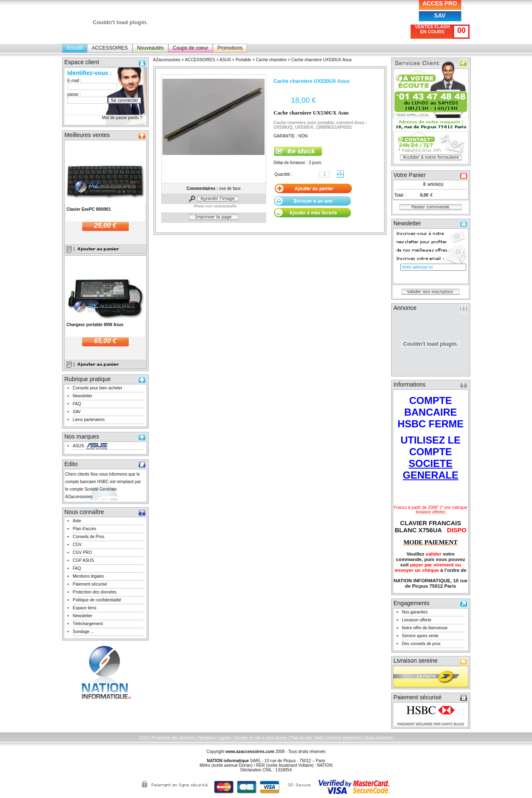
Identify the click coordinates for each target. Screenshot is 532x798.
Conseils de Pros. (89, 537)
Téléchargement (88, 624)
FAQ (77, 404)
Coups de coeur (191, 48)
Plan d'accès (85, 529)
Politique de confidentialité (97, 600)
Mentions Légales (215, 738)
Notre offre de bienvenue (425, 628)
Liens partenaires (89, 420)
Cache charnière (271, 60)
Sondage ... (84, 632)
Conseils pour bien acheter (98, 388)
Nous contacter (379, 738)
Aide (77, 521)
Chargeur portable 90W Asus (95, 325)
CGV (77, 545)
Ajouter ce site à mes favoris (261, 738)
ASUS (79, 446)
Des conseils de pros (421, 644)
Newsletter (83, 396)
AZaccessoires (167, 60)
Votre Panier (410, 175)
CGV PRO (82, 552)
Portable (244, 60)
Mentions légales (89, 576)
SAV (440, 15)
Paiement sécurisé (90, 584)
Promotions (230, 48)
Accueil (75, 48)
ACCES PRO (440, 3)
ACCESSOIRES (110, 48)
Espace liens (85, 608)
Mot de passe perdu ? (122, 118)
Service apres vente (420, 636)
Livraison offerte (417, 620)
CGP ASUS (84, 560)
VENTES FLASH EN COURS (432, 29)
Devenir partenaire (344, 738)
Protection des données (95, 592)
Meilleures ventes (87, 135)
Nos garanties (415, 612)
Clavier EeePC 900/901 (89, 209)
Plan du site (301, 738)
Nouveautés (150, 48)
